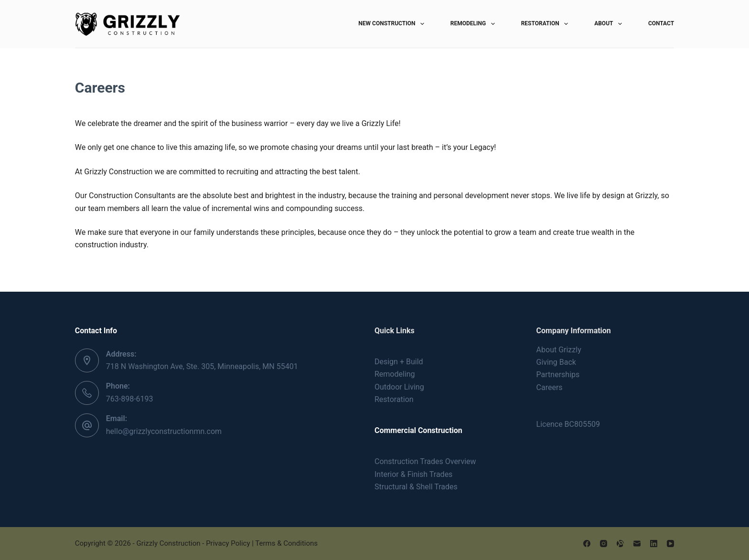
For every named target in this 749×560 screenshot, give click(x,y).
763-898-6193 (130, 399)
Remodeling (475, 24)
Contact (661, 23)
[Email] (637, 544)
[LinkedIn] (654, 544)
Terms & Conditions (286, 543)
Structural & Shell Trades (416, 487)
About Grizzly (559, 350)
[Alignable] (620, 544)
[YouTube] (670, 544)
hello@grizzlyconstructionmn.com (164, 431)
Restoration (546, 24)
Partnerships (558, 375)
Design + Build (399, 362)
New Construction (393, 24)
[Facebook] (587, 544)
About (610, 24)
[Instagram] (604, 544)
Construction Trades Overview (425, 461)
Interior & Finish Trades (413, 474)
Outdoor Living (399, 387)
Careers (550, 387)
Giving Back (556, 362)
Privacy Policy (228, 543)
